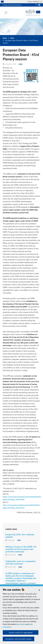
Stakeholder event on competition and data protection (21, 562)
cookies (22, 624)
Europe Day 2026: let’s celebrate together (20, 536)
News (12, 38)
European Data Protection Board (12, 5)
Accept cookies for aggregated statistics (21, 633)
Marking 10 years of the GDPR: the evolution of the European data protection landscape (21, 549)
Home (5, 38)
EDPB (21, 64)
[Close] (39, 590)
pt (37, 5)
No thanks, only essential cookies (19, 639)
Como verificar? (35, 2)
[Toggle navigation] (6, 13)
